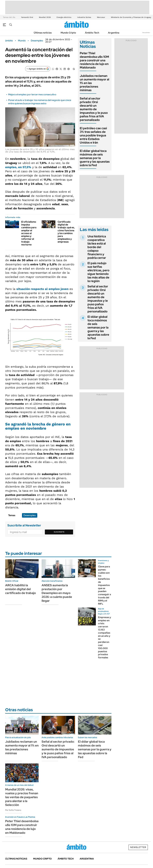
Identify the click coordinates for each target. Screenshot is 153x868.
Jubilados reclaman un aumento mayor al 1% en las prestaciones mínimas (22, 747)
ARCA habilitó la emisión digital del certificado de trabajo (20, 589)
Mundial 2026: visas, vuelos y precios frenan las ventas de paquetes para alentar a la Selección (22, 797)
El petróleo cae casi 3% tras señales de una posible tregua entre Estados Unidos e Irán (93, 135)
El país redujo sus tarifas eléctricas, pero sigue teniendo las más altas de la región (98, 272)
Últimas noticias (43, 33)
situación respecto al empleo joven (42, 289)
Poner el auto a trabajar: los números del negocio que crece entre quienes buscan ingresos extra (40, 102)
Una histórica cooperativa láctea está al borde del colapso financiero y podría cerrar (97, 247)
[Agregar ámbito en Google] (38, 69)
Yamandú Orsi (27, 17)
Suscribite (59, 532)
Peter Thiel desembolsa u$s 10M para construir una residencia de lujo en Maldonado (94, 60)
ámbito (9, 41)
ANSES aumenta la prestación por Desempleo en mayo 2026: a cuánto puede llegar (57, 593)
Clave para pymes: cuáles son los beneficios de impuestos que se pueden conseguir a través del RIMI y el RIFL (105, 585)
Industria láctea (84, 17)
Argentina (114, 33)
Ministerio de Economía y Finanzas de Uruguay (131, 17)
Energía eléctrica (64, 17)
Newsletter (146, 33)
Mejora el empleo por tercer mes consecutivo (32, 94)
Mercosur (101, 17)
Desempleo (37, 41)
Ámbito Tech (92, 33)
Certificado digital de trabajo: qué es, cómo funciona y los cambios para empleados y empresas (66, 232)
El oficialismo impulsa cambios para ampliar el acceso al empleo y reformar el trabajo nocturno (29, 233)
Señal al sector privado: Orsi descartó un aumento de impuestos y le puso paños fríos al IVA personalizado (94, 109)
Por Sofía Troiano (13, 810)
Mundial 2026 (45, 17)
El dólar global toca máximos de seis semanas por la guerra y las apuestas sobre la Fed (95, 158)
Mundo (22, 41)
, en (18, 167)
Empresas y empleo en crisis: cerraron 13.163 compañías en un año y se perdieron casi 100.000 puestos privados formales (105, 637)
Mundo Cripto (68, 33)
